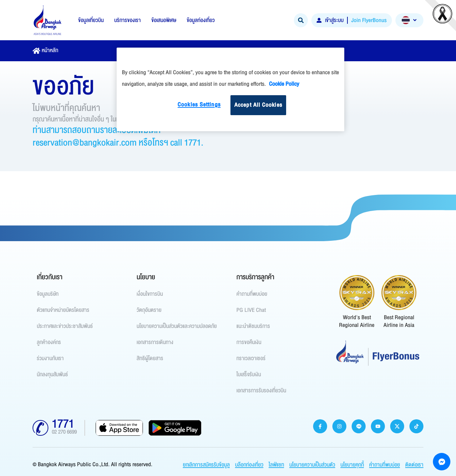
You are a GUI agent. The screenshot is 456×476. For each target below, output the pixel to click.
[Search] (301, 20)
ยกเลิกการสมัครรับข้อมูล (206, 465)
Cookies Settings (199, 105)
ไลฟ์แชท (276, 465)
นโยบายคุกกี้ (352, 465)
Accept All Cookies (258, 105)
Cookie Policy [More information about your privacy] (284, 84)
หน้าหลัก (50, 50)
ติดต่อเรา (414, 465)
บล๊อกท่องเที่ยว (249, 465)
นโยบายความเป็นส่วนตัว (312, 465)
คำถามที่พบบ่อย (385, 465)
